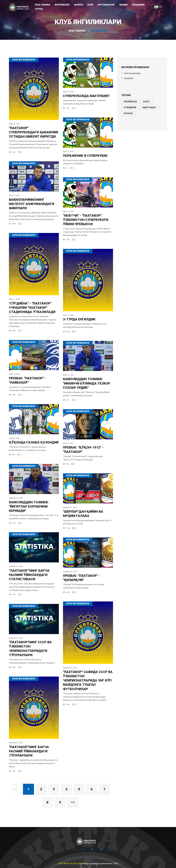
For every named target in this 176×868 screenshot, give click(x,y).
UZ (158, 7)
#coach (128, 113)
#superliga (130, 102)
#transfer (130, 108)
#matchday (149, 108)
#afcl (147, 102)
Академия (129, 78)
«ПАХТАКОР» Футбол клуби (70, 863)
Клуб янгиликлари (132, 73)
